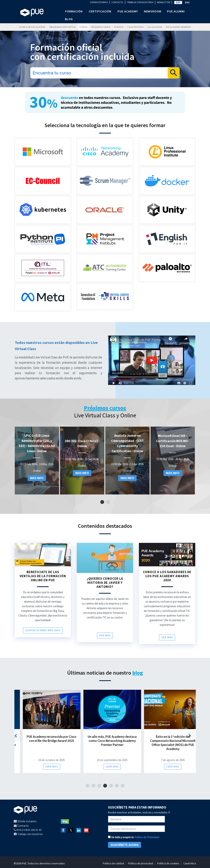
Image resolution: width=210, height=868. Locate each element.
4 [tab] (105, 786)
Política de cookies (168, 863)
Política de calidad (113, 863)
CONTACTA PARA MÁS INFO (43, 630)
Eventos (119, 27)
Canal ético (190, 863)
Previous (20, 463)
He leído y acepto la (134, 837)
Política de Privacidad (147, 837)
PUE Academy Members (178, 27)
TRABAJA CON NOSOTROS (140, 2)
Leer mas (43, 767)
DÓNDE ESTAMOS (99, 2)
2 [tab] (108, 502)
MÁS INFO (37, 478)
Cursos (83, 27)
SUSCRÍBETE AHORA (125, 845)
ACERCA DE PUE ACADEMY (32, 27)
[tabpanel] (37, 461)
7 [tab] (122, 786)
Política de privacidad (141, 863)
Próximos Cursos (101, 27)
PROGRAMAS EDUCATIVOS (63, 27)
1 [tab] (102, 502)
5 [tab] (111, 786)
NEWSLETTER (163, 2)
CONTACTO (117, 2)
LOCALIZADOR (155, 27)
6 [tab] (117, 786)
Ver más (105, 635)
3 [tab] (99, 786)
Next (193, 463)
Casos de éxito (135, 27)
